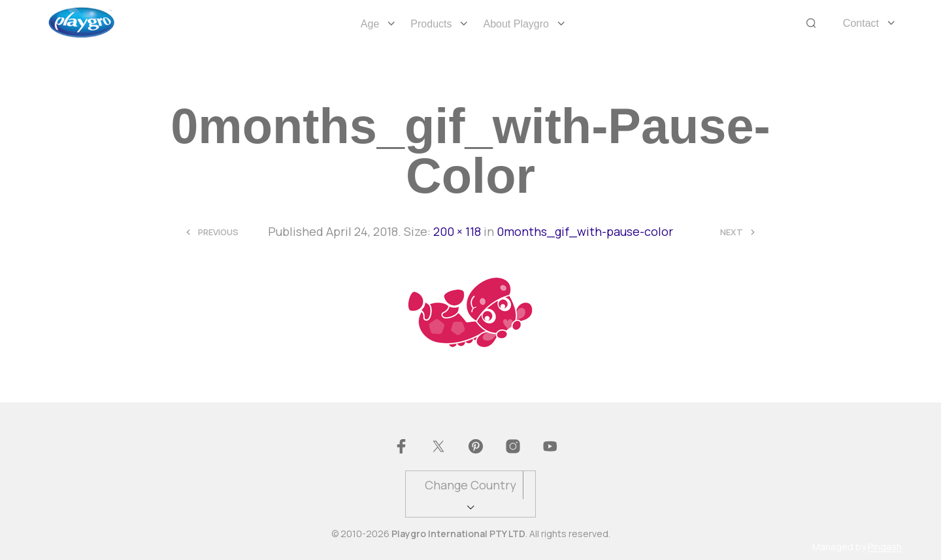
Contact (861, 23)
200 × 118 (457, 231)
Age (370, 24)
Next (732, 232)
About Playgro (516, 24)
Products (431, 24)
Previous (218, 232)
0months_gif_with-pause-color (585, 231)
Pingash (885, 547)
